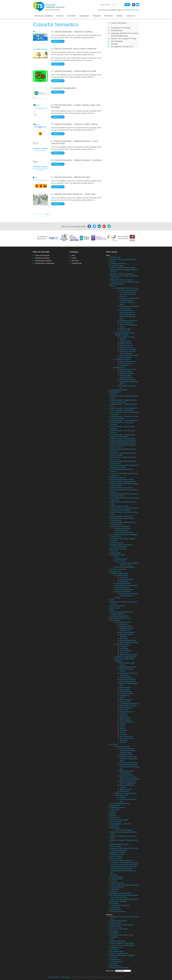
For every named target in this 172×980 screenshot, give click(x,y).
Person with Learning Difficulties (125, 567)
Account (113, 262)
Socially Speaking (125, 718)
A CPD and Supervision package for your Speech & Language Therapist (128, 751)
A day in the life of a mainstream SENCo (123, 945)
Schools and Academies (42, 255)
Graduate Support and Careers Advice (127, 288)
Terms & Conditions (116, 857)
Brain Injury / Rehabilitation (119, 901)
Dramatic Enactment (126, 626)
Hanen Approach (125, 689)
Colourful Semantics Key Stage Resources (123, 482)
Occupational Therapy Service (120, 616)
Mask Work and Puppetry (127, 632)
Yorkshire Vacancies (126, 357)
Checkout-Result (116, 392)
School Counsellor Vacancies (119, 820)
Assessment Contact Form (118, 264)
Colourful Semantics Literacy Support (122, 488)
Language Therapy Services (119, 573)
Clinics (107, 5)
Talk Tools (123, 726)
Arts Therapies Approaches (123, 622)
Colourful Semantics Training (119, 506)
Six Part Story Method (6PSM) (129, 643)
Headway (122, 797)
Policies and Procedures (118, 912)
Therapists (97, 16)
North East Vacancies (126, 345)
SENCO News (115, 826)
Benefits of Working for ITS (128, 370)
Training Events (124, 791)
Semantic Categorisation (65, 88)
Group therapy (124, 649)
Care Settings (115, 903)
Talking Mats (123, 730)
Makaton (122, 698)
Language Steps (124, 696)
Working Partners (116, 966)
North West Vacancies (126, 347)
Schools (114, 44)
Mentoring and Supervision (128, 380)
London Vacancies (125, 341)
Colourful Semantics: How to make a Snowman (75, 49)
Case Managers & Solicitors (43, 261)
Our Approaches (115, 620)
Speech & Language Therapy (124, 590)
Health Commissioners (122, 531)
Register (113, 814)
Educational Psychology (121, 28)
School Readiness (116, 822)
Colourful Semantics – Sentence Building (123, 439)
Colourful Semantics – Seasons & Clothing (73, 32)
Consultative (123, 647)
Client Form (114, 394)
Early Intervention (125, 687)
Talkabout (122, 728)
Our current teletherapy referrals (120, 804)
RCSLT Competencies (126, 323)
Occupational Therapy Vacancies (120, 618)
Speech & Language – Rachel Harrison (122, 943)
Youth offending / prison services (120, 905)
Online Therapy (124, 653)
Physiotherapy (117, 31)
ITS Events (114, 957)
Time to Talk (123, 734)
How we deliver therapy (122, 645)
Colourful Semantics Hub (118, 478)
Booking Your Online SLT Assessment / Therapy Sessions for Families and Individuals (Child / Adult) (124, 276)
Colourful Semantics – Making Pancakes (72, 177)
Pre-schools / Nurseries (127, 775)
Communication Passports (127, 679)
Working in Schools (125, 329)
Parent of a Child (120, 561)
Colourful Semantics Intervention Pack (122, 480)
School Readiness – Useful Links (120, 824)
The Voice (114, 875)
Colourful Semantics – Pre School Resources (124, 421)
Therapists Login (77, 263)
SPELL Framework (125, 720)
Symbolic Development (127, 722)
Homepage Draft (115, 553)
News (102, 5)
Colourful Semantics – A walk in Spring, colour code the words (76, 106)
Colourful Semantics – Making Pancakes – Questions (78, 160)
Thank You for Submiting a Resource (122, 861)
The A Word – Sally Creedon (119, 929)
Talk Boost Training (125, 789)
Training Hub (114, 891)
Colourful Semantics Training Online (121, 516)
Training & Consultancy (44, 16)
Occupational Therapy (126, 579)
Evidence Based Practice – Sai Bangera (123, 955)
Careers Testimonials (126, 372)
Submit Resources (116, 846)
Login (112, 600)
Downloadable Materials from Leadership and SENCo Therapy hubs (129, 767)
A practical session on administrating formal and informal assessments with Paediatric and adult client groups (128, 315)
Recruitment (114, 964)
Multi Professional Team (118, 606)
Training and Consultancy (123, 592)
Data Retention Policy (117, 543)
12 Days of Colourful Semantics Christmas (123, 260)
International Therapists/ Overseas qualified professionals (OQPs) (127, 376)
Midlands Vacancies (126, 343)
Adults (117, 557)
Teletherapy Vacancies (117, 854)
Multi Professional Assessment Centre (126, 586)
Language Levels (116, 571)
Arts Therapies (117, 41)
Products (113, 812)
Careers (120, 16)
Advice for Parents (116, 927)
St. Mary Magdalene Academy (120, 844)
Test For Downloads (117, 859)
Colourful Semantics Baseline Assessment (123, 441)
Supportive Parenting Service (128, 655)
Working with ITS (125, 331)
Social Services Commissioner (124, 533)
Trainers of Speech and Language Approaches (125, 885)
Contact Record (115, 907)
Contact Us (131, 16)
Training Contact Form (117, 887)
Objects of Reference (126, 700)
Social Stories (124, 716)
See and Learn (124, 710)
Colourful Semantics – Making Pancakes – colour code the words (75, 142)
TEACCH (122, 732)
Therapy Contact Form (117, 883)
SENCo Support (115, 828)
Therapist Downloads (117, 877)
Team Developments (117, 962)
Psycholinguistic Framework (128, 706)
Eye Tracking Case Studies (119, 549)
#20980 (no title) (115, 258)
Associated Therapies (122, 575)
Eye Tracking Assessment (123, 583)
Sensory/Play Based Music (128, 641)
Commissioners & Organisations (45, 263)
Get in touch (75, 261)
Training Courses (116, 960)
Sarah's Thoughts (116, 923)
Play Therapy (124, 639)
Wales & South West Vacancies (129, 355)
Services (60, 16)
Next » (48, 214)
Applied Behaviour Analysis (128, 667)
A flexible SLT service (126, 755)
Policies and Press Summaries (120, 968)
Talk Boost (123, 724)
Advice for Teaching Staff (118, 941)
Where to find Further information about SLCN (124, 899)
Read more (57, 41)
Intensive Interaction (126, 691)
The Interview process (126, 363)
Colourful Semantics (119, 23)
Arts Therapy (114, 949)
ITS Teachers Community (118, 569)
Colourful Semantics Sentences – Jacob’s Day (75, 194)
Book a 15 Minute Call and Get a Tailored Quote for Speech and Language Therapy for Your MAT (124, 270)
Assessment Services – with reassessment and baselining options (128, 759)
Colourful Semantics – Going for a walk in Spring (76, 124)
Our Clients (71, 16)
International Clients (121, 559)
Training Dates (115, 889)
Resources (109, 16)
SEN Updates (115, 933)
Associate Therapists (117, 266)
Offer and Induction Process (128, 361)
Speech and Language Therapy (124, 39)
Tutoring (118, 598)
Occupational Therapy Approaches (125, 657)
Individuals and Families (42, 258)
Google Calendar (116, 909)
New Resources (115, 608)
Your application (124, 365)
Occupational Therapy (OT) (122, 47)
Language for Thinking (126, 694)
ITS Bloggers (114, 931)
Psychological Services (122, 588)
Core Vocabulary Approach (128, 681)
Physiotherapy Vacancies (118, 808)
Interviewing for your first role (128, 321)
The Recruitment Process (123, 359)
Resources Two (115, 818)
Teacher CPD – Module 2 (118, 852)
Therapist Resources (117, 879)
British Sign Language (117, 284)
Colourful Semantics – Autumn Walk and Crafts (75, 71)
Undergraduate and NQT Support (121, 893)
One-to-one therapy (125, 651)
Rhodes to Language (126, 708)
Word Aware (123, 742)
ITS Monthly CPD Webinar (118, 921)
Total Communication (126, 736)
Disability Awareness (117, 947)
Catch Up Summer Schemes (124, 830)
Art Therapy (123, 624)
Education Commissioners (123, 528)
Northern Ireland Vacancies (128, 349)
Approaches (84, 16)
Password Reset (115, 806)
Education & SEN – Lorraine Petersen (122, 925)
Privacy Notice (115, 810)
